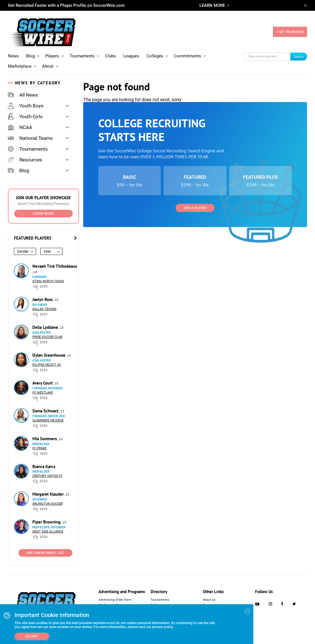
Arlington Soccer (48, 504)
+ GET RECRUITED (290, 32)
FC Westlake (43, 393)
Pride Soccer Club (47, 337)
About (48, 66)
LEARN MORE (212, 5)
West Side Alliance (48, 532)
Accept (32, 636)
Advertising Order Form (115, 600)
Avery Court (43, 383)
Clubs (110, 56)
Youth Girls (25, 117)
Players (52, 56)
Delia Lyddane (46, 327)
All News (23, 95)
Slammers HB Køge (48, 420)
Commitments (187, 56)
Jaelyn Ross (43, 299)
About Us (209, 600)
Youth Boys (26, 106)
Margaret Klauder (49, 494)
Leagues (131, 56)
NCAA (20, 127)
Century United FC (47, 476)
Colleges (155, 56)
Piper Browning (47, 522)
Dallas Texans (44, 309)
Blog (30, 56)
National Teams (30, 138)
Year (47, 251)
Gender (23, 251)
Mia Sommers (45, 439)
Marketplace (20, 66)
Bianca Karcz (44, 467)
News (13, 56)
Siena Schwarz (46, 411)
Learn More (43, 214)
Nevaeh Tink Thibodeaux (55, 266)
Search (299, 56)
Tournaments (82, 56)
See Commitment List (45, 553)
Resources (25, 160)
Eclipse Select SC (47, 365)
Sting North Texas (48, 281)
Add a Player (195, 208)
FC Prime (39, 448)
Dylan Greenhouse (49, 355)
